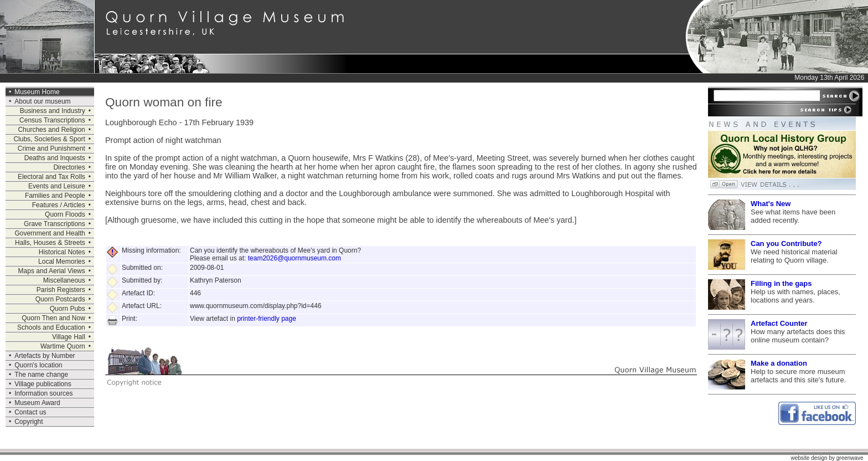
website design (809, 458)
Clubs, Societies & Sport (49, 139)
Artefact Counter (779, 323)
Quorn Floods (65, 214)
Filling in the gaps (781, 283)
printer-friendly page (267, 319)
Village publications (43, 384)
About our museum (42, 101)
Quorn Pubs (68, 309)
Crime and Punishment (51, 148)
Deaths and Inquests (55, 158)
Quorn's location (38, 365)
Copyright (29, 422)
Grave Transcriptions (55, 224)
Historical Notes (62, 252)
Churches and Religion (51, 130)
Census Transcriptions (52, 120)
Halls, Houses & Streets (50, 243)
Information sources (43, 393)
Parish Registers (61, 290)
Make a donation (779, 363)
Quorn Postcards (60, 299)
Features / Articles (59, 205)
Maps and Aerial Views (52, 271)
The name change (41, 375)
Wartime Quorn (63, 346)
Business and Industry (53, 111)
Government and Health (50, 233)
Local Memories (62, 262)
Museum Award (37, 403)
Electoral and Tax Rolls (51, 177)
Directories (69, 167)
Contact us (30, 412)
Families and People (55, 196)
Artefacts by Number (45, 356)
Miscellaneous (64, 280)
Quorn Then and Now (53, 318)
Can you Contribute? (786, 244)
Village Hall (69, 337)
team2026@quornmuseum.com (294, 258)
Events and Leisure (57, 186)
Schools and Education (51, 327)
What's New (771, 204)
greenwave (850, 458)
